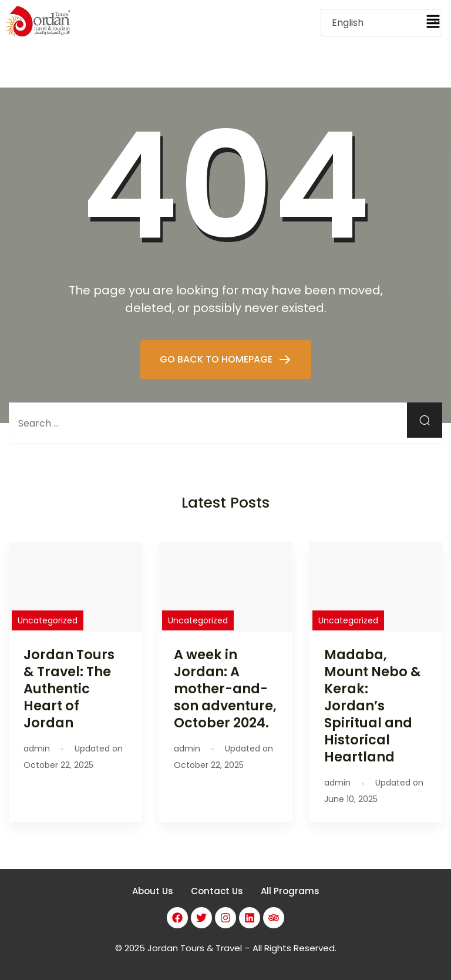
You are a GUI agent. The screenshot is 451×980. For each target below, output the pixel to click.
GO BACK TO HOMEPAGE (217, 359)
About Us (153, 891)
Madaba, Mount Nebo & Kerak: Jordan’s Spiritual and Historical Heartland (373, 706)
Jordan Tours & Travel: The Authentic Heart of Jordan (69, 689)
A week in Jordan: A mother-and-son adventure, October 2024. (225, 689)
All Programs (290, 891)
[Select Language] (381, 23)
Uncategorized (48, 620)
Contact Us (217, 891)
